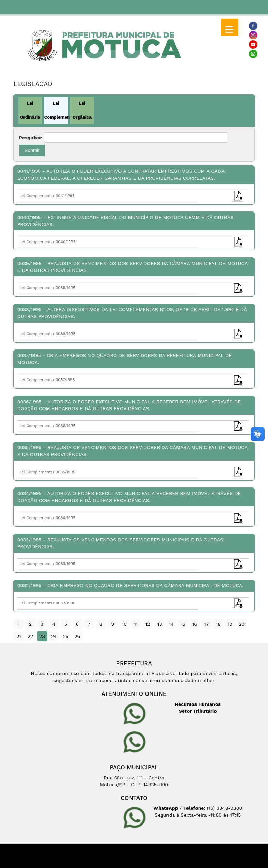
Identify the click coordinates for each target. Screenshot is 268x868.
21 (19, 636)
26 (77, 636)
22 (30, 636)
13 (160, 624)
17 (206, 624)
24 (54, 636)
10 (124, 624)
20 (242, 624)
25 (66, 636)
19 (230, 624)
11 (136, 624)
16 (195, 624)
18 (218, 624)
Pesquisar (31, 138)
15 (183, 624)
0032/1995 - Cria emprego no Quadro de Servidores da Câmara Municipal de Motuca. (130, 585)
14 (171, 624)
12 (148, 624)
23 (42, 636)
